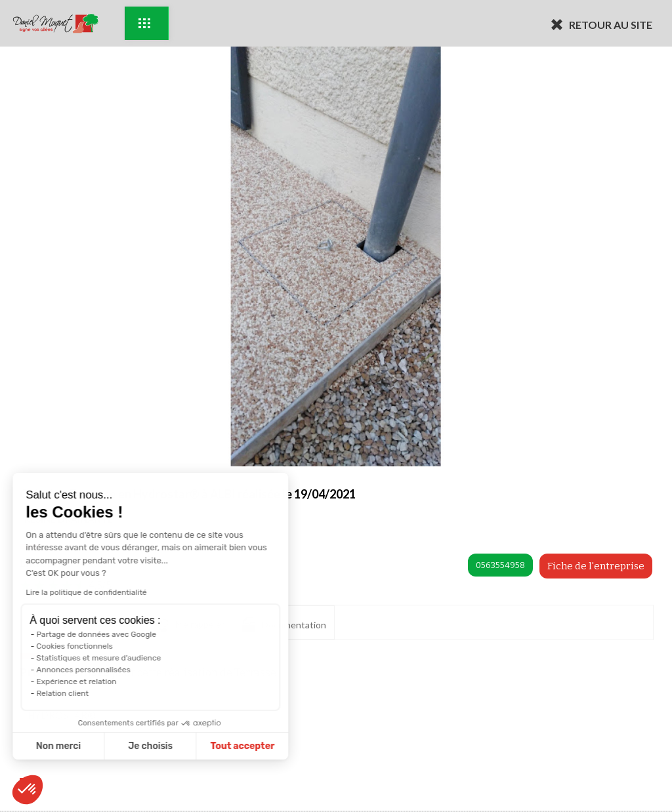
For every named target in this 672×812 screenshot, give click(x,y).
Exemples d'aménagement (144, 23)
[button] (28, 790)
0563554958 (500, 565)
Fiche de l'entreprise (596, 566)
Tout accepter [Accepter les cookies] (121, 746)
